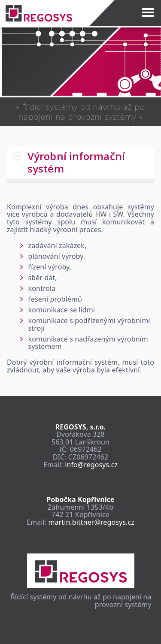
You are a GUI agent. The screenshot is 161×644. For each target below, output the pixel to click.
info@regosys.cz (91, 465)
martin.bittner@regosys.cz (91, 522)
